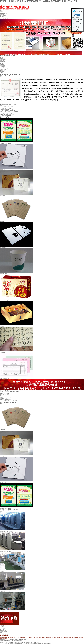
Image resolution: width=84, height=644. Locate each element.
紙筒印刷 (2, 72)
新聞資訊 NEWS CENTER (9, 104)
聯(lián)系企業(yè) (4, 18)
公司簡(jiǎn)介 (3, 12)
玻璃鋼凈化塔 (78, 637)
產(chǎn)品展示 (3, 13)
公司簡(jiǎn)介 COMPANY (10, 75)
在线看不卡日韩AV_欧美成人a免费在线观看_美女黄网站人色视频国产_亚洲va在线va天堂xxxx (41, 1)
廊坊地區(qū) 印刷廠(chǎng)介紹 (9, 108)
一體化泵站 (58, 637)
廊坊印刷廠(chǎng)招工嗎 (8, 109)
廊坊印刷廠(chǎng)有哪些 (8, 107)
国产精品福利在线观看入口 (46, 643)
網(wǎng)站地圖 (22, 640)
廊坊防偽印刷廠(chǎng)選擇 (8, 113)
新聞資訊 (2, 14)
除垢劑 (66, 637)
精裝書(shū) (3, 70)
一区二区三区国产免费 (5, 643)
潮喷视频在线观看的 (36, 643)
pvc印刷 (2, 73)
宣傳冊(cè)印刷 (3, 58)
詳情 (1, 77)
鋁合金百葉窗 (53, 637)
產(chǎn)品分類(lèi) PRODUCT (10, 56)
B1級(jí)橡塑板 (10, 637)
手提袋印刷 (2, 61)
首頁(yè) (2, 11)
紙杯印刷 (2, 63)
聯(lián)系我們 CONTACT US (10, 391)
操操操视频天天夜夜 (15, 643)
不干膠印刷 (2, 67)
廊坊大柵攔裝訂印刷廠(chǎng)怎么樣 (10, 111)
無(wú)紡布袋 (3, 69)
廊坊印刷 (2, 637)
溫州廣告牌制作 (6, 639)
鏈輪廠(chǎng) (25, 637)
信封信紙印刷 (3, 60)
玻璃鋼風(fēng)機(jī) (32, 637)
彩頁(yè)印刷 (3, 57)
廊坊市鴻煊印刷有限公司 (13, 640)
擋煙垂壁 (48, 637)
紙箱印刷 (2, 64)
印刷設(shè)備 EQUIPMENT (9, 510)
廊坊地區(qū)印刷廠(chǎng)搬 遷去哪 (10, 112)
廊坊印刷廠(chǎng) (18, 637)
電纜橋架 (69, 637)
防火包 (63, 637)
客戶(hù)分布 (3, 633)
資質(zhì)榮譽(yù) (4, 632)
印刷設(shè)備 (3, 16)
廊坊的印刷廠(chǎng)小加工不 (9, 115)
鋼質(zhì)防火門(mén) (41, 637)
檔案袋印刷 (2, 62)
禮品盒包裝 (2, 65)
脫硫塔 (6, 637)
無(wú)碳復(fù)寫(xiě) (5, 68)
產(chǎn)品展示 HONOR (8, 402)
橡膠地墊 (73, 637)
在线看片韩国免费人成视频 (25, 643)
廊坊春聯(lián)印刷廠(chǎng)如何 (9, 114)
